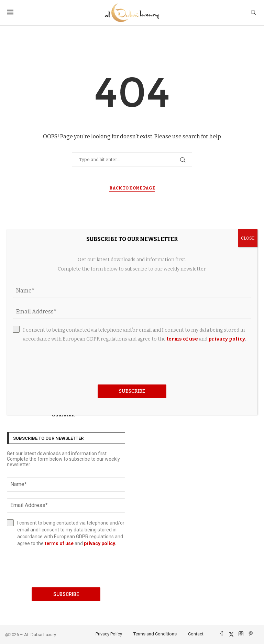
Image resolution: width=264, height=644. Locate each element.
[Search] (253, 13)
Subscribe (66, 594)
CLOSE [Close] (248, 238)
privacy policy (99, 543)
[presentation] (66, 567)
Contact (196, 634)
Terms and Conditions (155, 634)
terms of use (59, 543)
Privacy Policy (109, 634)
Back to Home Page (132, 188)
